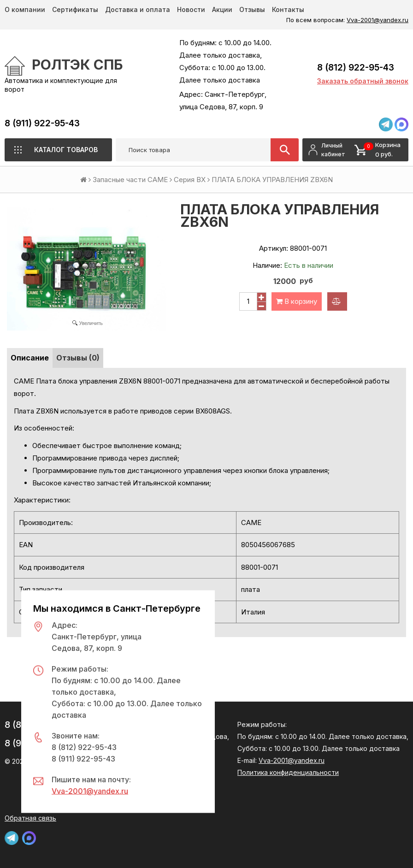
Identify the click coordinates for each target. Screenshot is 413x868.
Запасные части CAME (130, 180)
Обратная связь (30, 818)
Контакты (288, 9)
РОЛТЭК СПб (77, 65)
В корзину (297, 301)
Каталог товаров (66, 150)
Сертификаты (75, 9)
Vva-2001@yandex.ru (378, 20)
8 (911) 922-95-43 (42, 123)
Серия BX (190, 180)
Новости (191, 9)
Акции (222, 9)
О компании (25, 9)
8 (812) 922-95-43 (356, 68)
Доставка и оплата (138, 9)
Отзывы (252, 9)
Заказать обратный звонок (363, 81)
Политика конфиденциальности (288, 772)
